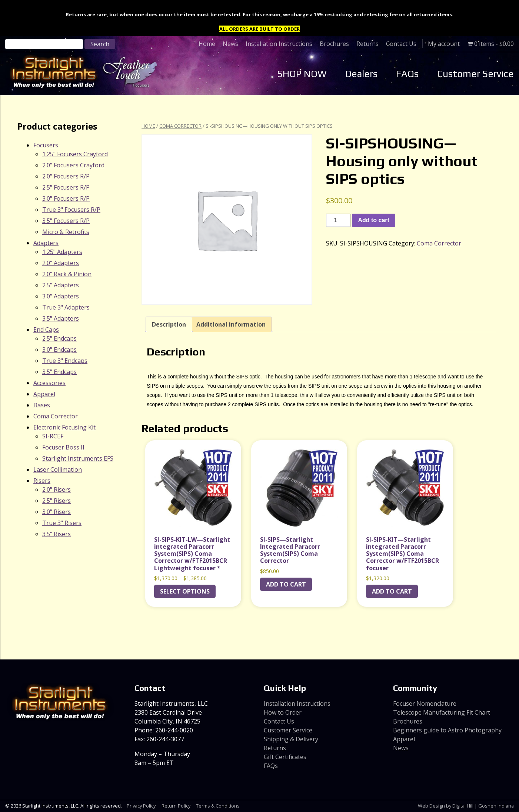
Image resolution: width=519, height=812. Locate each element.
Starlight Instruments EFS (78, 458)
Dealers (361, 74)
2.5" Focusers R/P (66, 187)
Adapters (46, 243)
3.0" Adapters (61, 296)
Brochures (334, 44)
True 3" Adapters (66, 307)
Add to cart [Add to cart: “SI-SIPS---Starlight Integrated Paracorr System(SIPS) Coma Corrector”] (286, 584)
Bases (42, 405)
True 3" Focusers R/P (71, 210)
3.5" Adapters (61, 318)
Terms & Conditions (218, 806)
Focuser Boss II (63, 447)
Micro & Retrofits (66, 232)
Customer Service (475, 74)
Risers (42, 481)
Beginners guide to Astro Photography (447, 730)
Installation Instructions (279, 44)
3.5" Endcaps (59, 372)
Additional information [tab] (231, 324)
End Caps (46, 330)
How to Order (283, 712)
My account (444, 44)
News (230, 44)
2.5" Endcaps (59, 338)
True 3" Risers (62, 523)
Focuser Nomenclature (425, 704)
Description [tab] (169, 324)
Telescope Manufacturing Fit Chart (442, 712)
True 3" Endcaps (65, 361)
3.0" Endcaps (59, 350)
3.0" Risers (56, 512)
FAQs (407, 74)
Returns (367, 44)
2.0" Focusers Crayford (73, 165)
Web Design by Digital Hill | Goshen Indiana (466, 806)
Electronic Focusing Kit (64, 427)
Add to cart (373, 220)
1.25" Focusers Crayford (75, 154)
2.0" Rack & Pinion (67, 274)
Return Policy (176, 806)
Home (207, 44)
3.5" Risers (56, 534)
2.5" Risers (56, 501)
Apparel (44, 394)
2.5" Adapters (61, 285)
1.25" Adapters (62, 252)
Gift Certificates (285, 757)
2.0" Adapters (61, 263)
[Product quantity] (338, 220)
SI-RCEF (53, 436)
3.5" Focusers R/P (66, 221)
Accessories (49, 383)
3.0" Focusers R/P (66, 198)
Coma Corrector (180, 126)
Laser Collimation (58, 470)
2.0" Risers (56, 489)
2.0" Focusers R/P (66, 176)
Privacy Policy (141, 806)
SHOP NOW (302, 74)
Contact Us (401, 44)
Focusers (46, 145)
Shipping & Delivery (291, 739)
